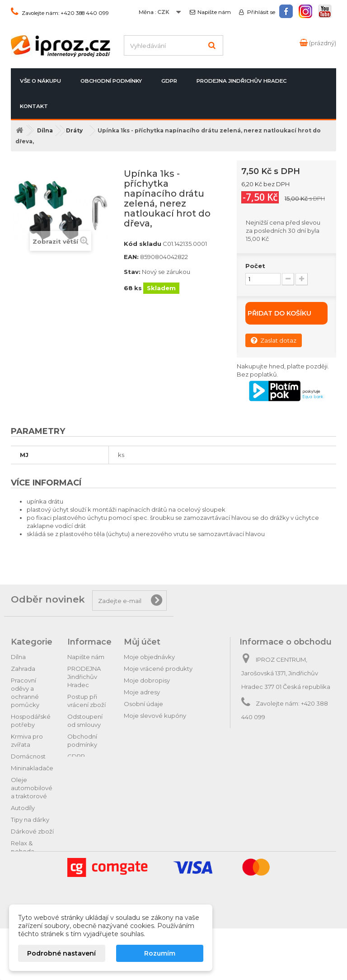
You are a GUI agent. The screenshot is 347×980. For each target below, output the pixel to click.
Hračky (21, 863)
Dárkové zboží (32, 831)
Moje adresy (142, 692)
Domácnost (28, 756)
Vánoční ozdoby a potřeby (25, 883)
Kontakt (34, 106)
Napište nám (214, 12)
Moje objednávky (149, 657)
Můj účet (142, 642)
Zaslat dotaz (274, 340)
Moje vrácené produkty (158, 669)
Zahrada (23, 669)
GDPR (169, 81)
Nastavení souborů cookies (164, 727)
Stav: (132, 272)
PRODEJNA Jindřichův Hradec (241, 81)
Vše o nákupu (40, 81)
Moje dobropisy (147, 680)
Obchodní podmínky (111, 81)
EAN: (131, 257)
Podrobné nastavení (61, 953)
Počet (255, 266)
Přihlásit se (260, 12)
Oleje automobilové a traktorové (32, 788)
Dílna (18, 657)
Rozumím (160, 953)
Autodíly (23, 808)
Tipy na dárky (30, 820)
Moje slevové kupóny (155, 716)
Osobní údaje (143, 704)
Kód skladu (143, 244)
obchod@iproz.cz (303, 734)
